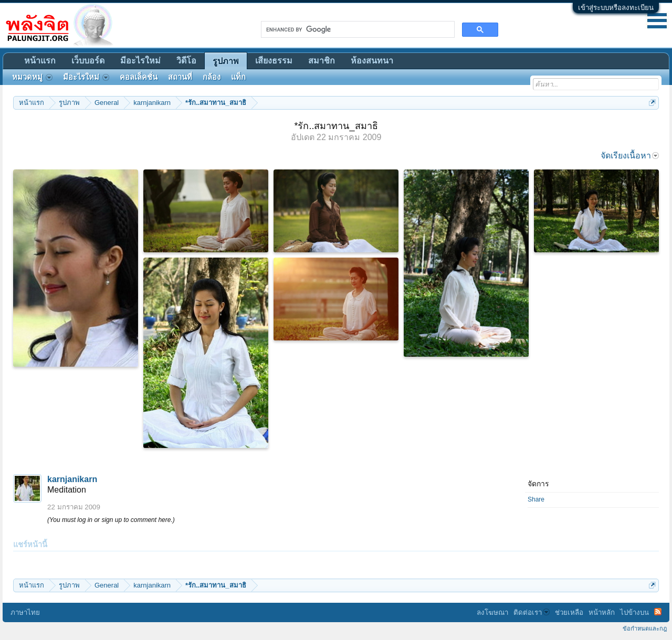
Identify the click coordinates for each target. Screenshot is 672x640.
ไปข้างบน (634, 612)
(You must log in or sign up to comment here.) (111, 520)
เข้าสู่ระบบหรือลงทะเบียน (616, 8)
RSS (658, 612)
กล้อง (212, 77)
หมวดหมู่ (32, 77)
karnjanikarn (72, 479)
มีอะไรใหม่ (140, 61)
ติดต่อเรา (532, 612)
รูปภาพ (226, 61)
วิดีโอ (186, 61)
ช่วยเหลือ (569, 612)
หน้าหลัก (602, 612)
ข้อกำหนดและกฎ (645, 628)
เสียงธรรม (274, 61)
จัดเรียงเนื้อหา (630, 156)
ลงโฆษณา (492, 612)
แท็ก (238, 77)
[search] (357, 29)
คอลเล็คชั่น (139, 77)
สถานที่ (180, 77)
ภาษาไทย (25, 612)
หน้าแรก (40, 61)
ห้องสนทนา (372, 61)
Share (536, 499)
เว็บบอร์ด (88, 61)
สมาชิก (322, 61)
